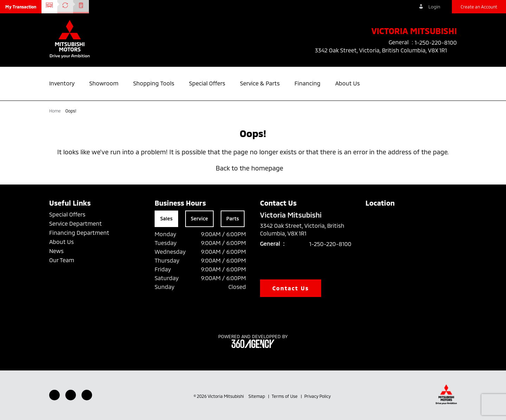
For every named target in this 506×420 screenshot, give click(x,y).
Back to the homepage (253, 168)
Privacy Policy (317, 396)
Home (56, 111)
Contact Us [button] (291, 288)
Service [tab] (199, 218)
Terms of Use (285, 396)
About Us (61, 242)
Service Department (76, 223)
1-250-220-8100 (330, 244)
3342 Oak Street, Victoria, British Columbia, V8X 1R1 (386, 50)
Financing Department (79, 232)
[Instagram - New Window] (87, 395)
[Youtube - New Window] (71, 395)
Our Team (62, 260)
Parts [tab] (233, 218)
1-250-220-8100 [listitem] (436, 42)
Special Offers (67, 214)
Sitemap (257, 396)
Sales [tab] (166, 218)
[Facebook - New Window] (54, 395)
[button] (21, 7)
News (56, 251)
